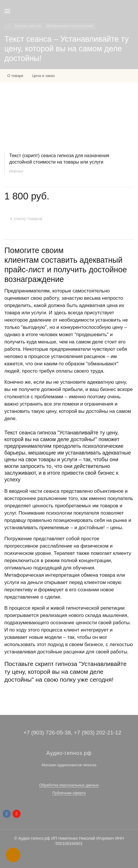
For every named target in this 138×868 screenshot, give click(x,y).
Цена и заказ (43, 76)
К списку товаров (26, 219)
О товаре (15, 76)
